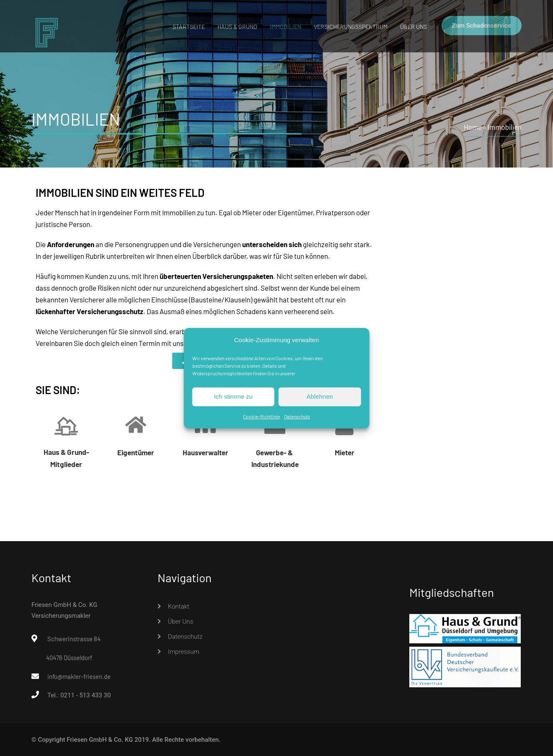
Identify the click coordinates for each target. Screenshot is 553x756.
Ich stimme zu (234, 396)
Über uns (413, 27)
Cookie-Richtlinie (261, 416)
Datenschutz (297, 416)
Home (473, 127)
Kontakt (179, 606)
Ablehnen (319, 396)
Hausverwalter (205, 452)
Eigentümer (136, 452)
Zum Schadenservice (482, 26)
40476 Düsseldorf (69, 658)
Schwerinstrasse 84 (74, 639)
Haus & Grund (237, 27)
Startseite (189, 27)
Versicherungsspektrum (351, 27)
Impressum (184, 652)
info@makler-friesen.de (79, 676)
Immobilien (286, 27)
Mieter (345, 452)
